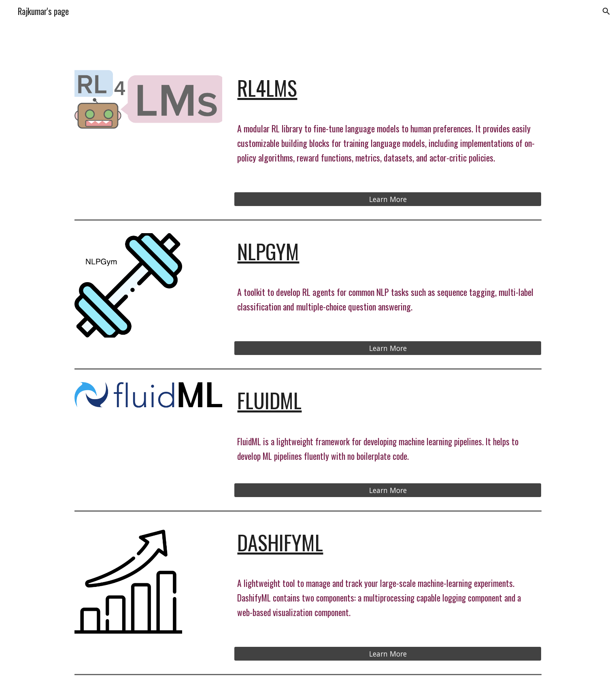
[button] (606, 11)
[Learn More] (388, 199)
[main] (388, 88)
